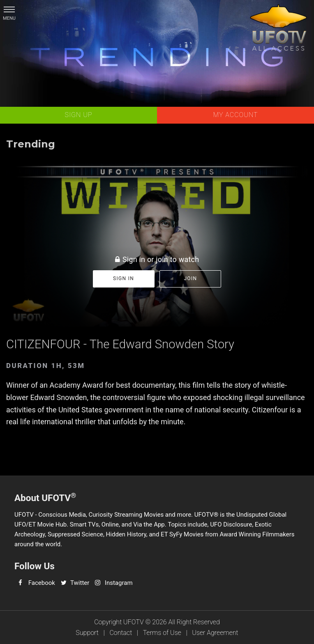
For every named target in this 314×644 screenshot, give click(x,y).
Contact (121, 633)
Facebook (42, 583)
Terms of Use (162, 633)
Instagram (119, 583)
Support (87, 633)
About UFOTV (45, 497)
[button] (9, 9)
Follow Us (35, 566)
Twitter (80, 583)
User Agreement (215, 633)
